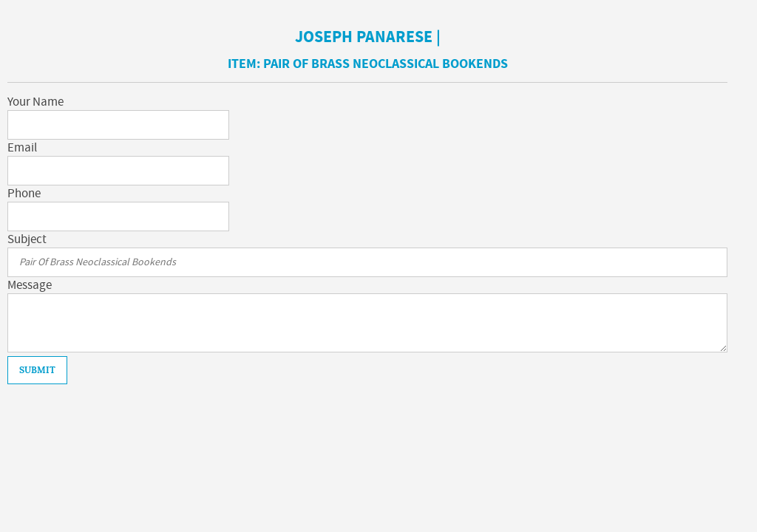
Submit (37, 370)
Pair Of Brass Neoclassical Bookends (386, 64)
